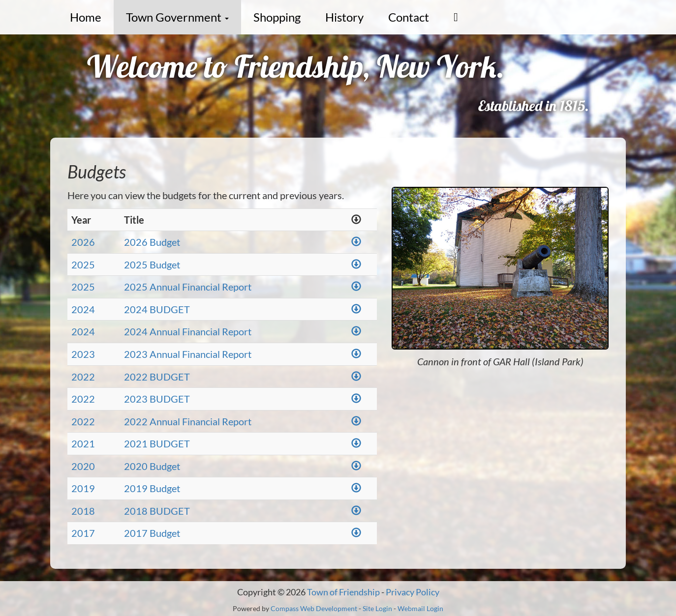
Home (86, 17)
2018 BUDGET (157, 511)
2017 (83, 533)
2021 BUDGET (157, 443)
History (344, 17)
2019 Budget (152, 488)
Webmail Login (420, 608)
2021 (83, 443)
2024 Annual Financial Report (188, 331)
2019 (83, 488)
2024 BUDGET (157, 309)
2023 (83, 354)
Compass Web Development (314, 608)
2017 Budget (152, 533)
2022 (83, 377)
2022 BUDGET (157, 377)
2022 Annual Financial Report (188, 421)
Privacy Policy (413, 592)
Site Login (377, 608)
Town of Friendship (343, 592)
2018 (83, 511)
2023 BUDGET (157, 399)
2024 (83, 309)
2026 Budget (152, 242)
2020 (83, 466)
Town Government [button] (177, 17)
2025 (83, 264)
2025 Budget (152, 264)
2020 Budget (152, 466)
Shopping (277, 17)
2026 (83, 242)
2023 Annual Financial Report (188, 354)
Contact (409, 17)
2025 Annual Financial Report (188, 287)
